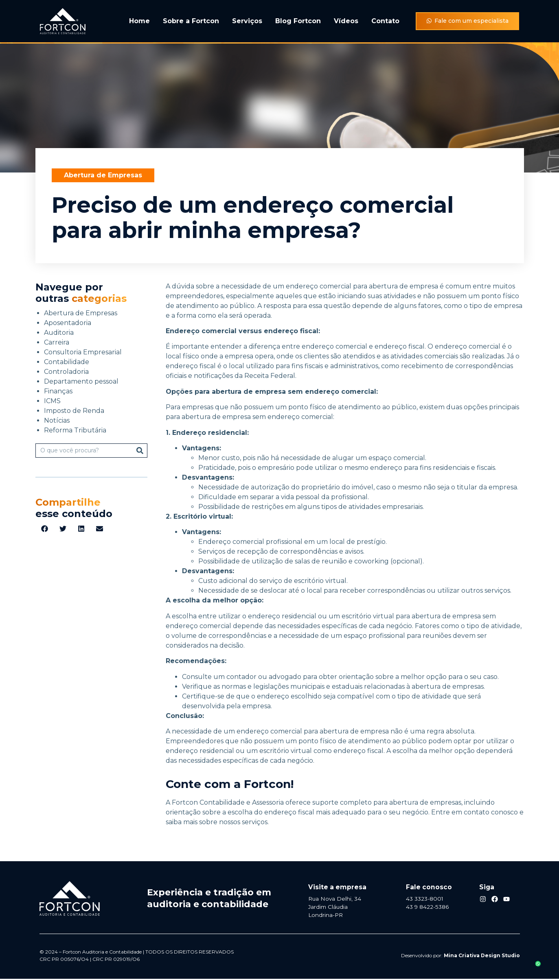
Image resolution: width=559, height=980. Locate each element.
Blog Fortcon (298, 21)
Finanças (58, 391)
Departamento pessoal (81, 381)
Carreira (57, 342)
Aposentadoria (68, 323)
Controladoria (66, 372)
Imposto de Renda (74, 411)
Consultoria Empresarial (83, 352)
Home (139, 21)
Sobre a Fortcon (191, 21)
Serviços (247, 21)
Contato (385, 21)
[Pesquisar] (140, 451)
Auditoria (59, 333)
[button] (45, 529)
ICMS (52, 401)
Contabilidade (67, 362)
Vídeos (346, 21)
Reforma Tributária (75, 430)
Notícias (57, 420)
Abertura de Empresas (103, 175)
